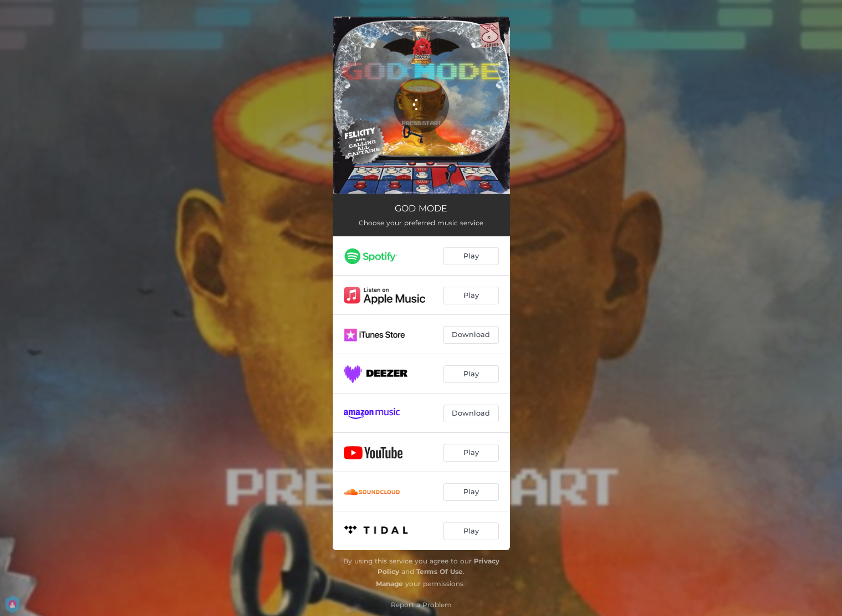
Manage (389, 584)
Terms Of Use (440, 571)
